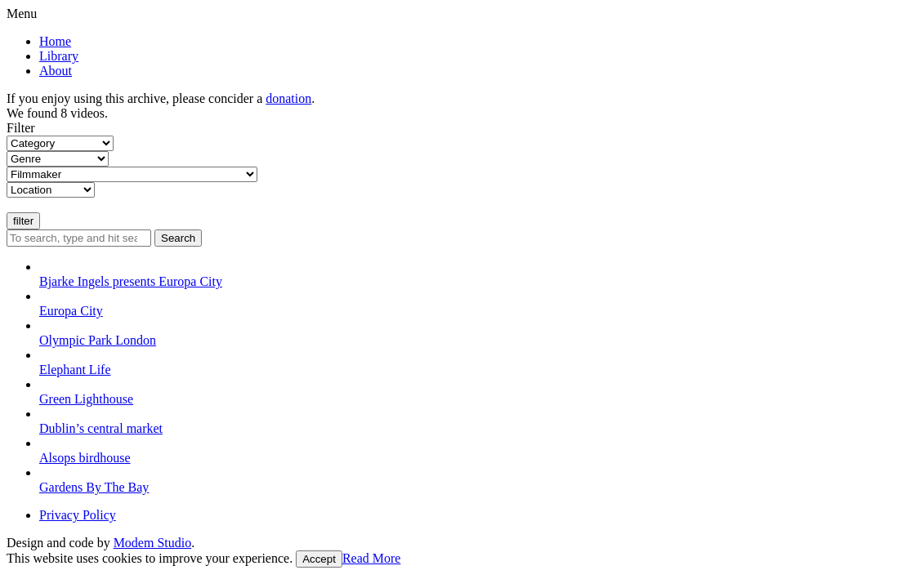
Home (55, 41)
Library (59, 56)
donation (288, 98)
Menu (22, 13)
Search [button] (178, 238)
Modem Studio (153, 543)
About (56, 71)
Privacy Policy (78, 515)
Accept (319, 559)
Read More (372, 558)
